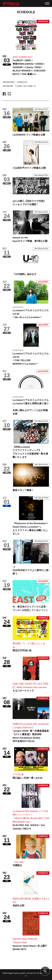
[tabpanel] (26, 35)
